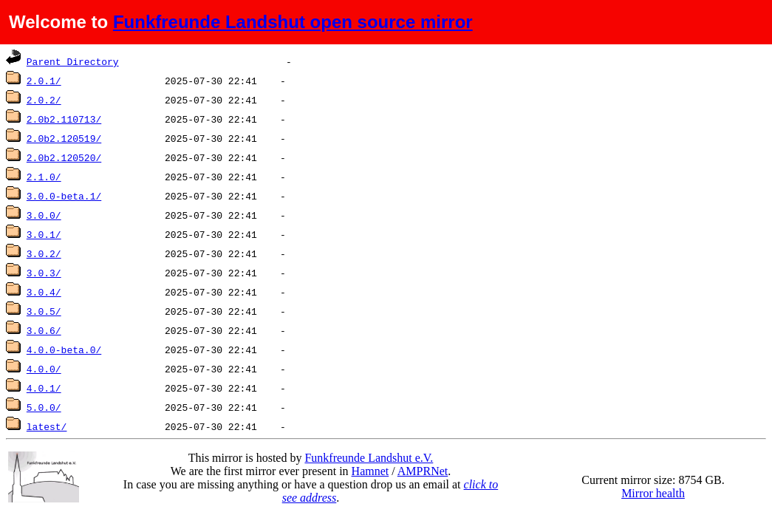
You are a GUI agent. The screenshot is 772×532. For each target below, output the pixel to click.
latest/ (47, 426)
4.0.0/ (44, 369)
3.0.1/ (44, 234)
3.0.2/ (44, 253)
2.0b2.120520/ (64, 157)
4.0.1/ (44, 388)
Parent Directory (73, 61)
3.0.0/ (44, 215)
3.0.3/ (44, 273)
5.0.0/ (44, 407)
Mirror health (653, 493)
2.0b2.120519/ (64, 138)
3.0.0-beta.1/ (64, 196)
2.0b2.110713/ (64, 119)
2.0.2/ (44, 100)
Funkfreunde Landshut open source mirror (293, 22)
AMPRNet (423, 471)
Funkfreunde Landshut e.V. (369, 458)
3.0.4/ (44, 292)
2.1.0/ (44, 177)
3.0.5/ (44, 311)
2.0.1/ (44, 81)
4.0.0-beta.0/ (64, 349)
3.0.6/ (44, 330)
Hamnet (370, 471)
